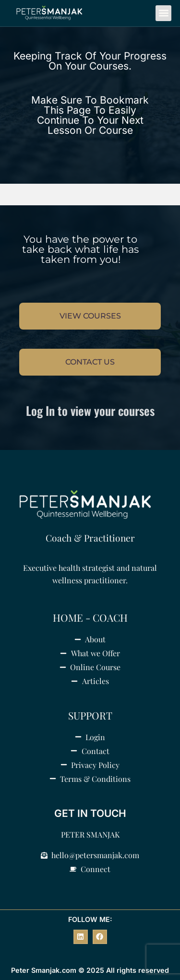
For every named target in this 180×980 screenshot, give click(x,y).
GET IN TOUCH (90, 813)
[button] (163, 13)
